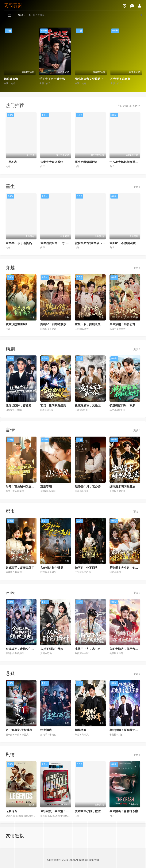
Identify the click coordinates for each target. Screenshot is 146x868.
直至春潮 (46, 486)
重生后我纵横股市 (86, 162)
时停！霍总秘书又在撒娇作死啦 (26, 486)
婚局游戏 (81, 730)
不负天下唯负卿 (120, 79)
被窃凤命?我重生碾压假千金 (93, 243)
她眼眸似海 (11, 79)
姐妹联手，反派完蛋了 (20, 568)
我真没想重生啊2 (16, 324)
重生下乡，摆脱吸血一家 (91, 324)
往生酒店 (46, 730)
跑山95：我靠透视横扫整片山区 (60, 324)
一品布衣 (11, 162)
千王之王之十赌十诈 (52, 79)
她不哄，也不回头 (86, 568)
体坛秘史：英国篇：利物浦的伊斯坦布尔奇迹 (69, 811)
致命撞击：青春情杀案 (124, 811)
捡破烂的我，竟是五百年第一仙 (95, 405)
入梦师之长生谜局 (52, 568)
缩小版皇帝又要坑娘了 (89, 79)
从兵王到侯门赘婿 (52, 649)
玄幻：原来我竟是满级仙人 (57, 405)
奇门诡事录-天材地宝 (19, 730)
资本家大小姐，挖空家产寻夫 (93, 811)
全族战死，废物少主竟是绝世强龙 (27, 649)
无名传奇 (11, 811)
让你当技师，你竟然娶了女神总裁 (27, 405)
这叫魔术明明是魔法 (122, 486)
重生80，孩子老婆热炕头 (22, 243)
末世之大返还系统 (52, 162)
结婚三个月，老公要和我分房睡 (95, 486)
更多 (137, 187)
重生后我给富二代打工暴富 (57, 243)
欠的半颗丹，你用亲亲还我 (127, 649)
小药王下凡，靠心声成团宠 (92, 649)
